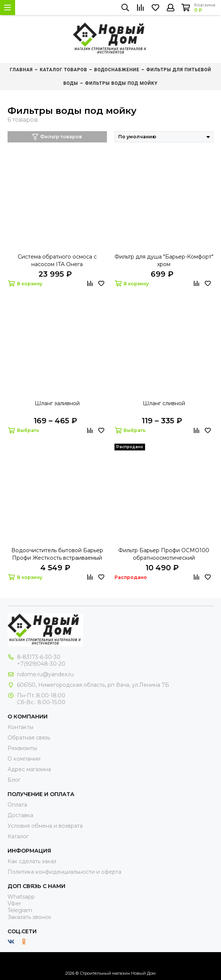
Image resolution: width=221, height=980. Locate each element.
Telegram (20, 910)
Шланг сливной (164, 403)
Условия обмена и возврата (45, 826)
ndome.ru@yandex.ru (45, 674)
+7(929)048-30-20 (41, 664)
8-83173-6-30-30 (39, 657)
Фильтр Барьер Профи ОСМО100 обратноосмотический (164, 554)
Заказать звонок (29, 917)
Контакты (20, 727)
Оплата (17, 805)
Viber (14, 903)
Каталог (18, 836)
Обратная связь (29, 738)
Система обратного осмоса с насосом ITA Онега (57, 260)
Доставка (20, 815)
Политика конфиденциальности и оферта (64, 872)
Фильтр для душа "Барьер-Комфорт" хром (164, 260)
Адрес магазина (29, 769)
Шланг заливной (57, 403)
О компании (24, 759)
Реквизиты (22, 748)
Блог (14, 780)
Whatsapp (21, 897)
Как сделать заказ (32, 861)
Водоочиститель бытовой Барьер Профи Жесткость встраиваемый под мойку (57, 554)
